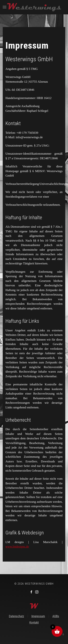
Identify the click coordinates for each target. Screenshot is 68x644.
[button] (5, 7)
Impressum (38, 616)
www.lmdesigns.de (17, 547)
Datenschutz (16, 616)
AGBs (56, 616)
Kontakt (34, 622)
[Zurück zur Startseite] (34, 7)
